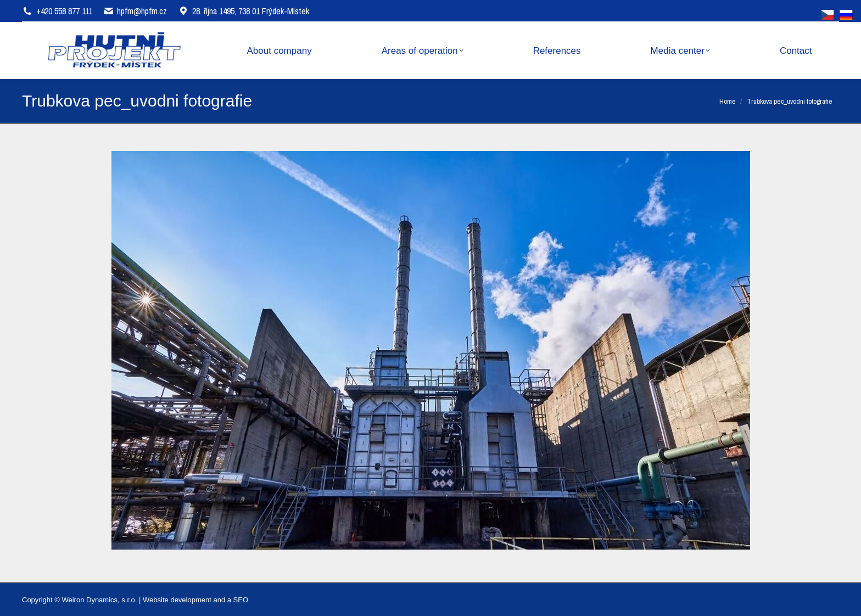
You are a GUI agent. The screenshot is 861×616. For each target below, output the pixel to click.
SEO (241, 600)
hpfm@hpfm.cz (142, 11)
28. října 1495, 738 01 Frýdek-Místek (244, 11)
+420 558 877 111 (64, 11)
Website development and (184, 600)
